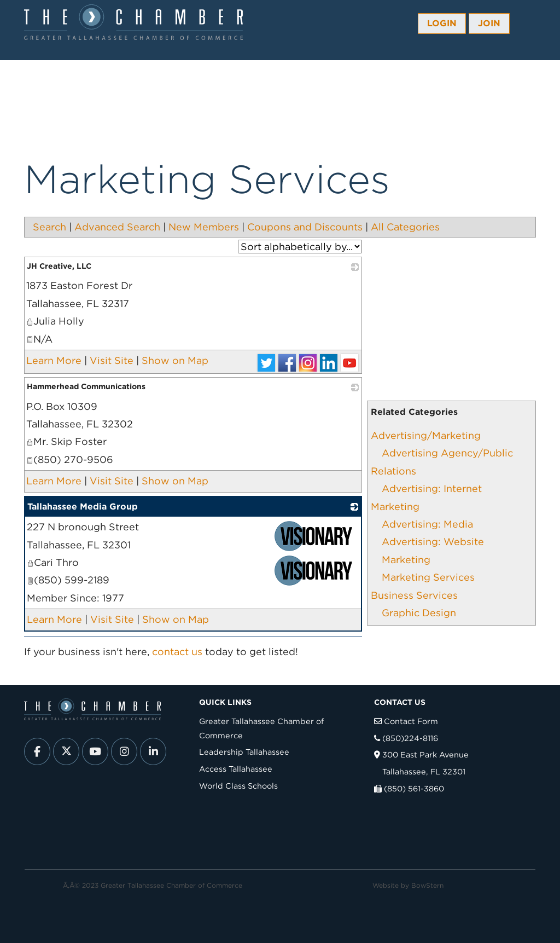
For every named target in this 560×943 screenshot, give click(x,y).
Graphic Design (419, 613)
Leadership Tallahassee (244, 752)
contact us (177, 652)
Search (49, 227)
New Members (204, 227)
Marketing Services (428, 577)
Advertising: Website (433, 542)
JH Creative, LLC (59, 266)
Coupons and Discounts (305, 227)
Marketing (406, 560)
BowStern (427, 885)
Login (442, 23)
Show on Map (175, 360)
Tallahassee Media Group (83, 507)
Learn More (54, 360)
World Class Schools (238, 786)
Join (489, 23)
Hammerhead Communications (86, 386)
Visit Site (112, 360)
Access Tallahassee (236, 769)
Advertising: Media (427, 524)
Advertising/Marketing (426, 435)
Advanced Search (117, 227)
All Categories (405, 227)
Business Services (414, 595)
